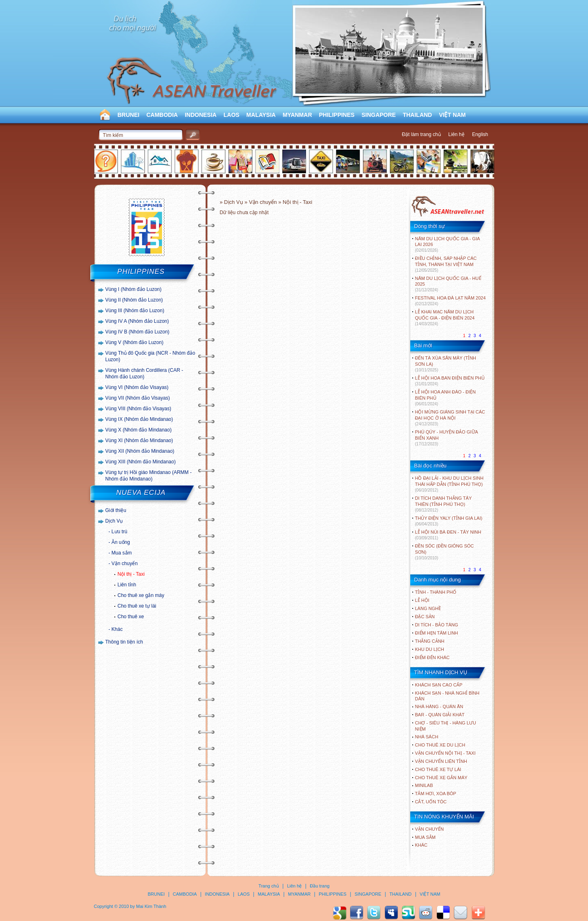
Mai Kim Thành (151, 906)
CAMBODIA (162, 115)
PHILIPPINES (337, 115)
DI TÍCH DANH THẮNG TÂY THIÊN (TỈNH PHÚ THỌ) (444, 504)
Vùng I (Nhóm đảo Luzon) (134, 289)
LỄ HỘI (422, 600)
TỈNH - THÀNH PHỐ (436, 592)
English (480, 134)
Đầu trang (320, 886)
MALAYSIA (261, 115)
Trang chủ (269, 886)
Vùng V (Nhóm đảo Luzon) (134, 342)
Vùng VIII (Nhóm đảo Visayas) (139, 409)
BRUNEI (129, 115)
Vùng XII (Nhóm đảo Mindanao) (140, 451)
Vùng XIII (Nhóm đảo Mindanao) (141, 462)
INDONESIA (201, 115)
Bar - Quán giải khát (440, 715)
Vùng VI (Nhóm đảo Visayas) (137, 387)
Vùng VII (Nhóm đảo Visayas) (138, 398)
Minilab (424, 785)
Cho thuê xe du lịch (440, 745)
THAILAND (418, 115)
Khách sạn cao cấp (439, 685)
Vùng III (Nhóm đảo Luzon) (135, 311)
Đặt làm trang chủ (421, 134)
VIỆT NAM (452, 115)
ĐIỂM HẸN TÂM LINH (437, 633)
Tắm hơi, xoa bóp (436, 794)
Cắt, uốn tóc (431, 802)
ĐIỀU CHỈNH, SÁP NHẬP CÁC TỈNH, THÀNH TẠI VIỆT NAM (446, 264)
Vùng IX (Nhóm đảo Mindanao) (139, 419)
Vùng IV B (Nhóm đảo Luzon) (137, 332)
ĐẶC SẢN (425, 617)
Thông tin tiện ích (124, 642)
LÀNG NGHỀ (428, 608)
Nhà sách (427, 737)
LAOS (231, 115)
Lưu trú (120, 532)
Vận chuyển (125, 563)
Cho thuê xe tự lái (137, 606)
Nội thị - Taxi (131, 574)
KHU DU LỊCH (430, 649)
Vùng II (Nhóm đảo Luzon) (134, 300)
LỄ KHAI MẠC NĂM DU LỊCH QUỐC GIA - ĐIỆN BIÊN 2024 (445, 318)
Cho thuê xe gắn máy (141, 595)
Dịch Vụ (114, 521)
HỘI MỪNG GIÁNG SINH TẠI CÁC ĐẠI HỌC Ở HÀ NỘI (450, 418)
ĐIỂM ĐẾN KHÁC (433, 657)
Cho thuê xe (131, 617)
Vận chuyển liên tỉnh (441, 761)
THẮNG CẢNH (430, 641)
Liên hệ (456, 134)
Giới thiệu (116, 510)
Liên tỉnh (127, 585)
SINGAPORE (379, 115)
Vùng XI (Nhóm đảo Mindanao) (139, 440)
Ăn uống (121, 542)
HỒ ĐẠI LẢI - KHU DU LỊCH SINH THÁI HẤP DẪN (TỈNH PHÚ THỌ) (449, 484)
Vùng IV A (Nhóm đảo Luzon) (137, 321)
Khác (117, 629)
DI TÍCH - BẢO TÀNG (437, 625)
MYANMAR (297, 115)
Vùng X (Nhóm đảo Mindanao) (139, 430)
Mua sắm (122, 553)
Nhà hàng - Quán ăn (439, 706)
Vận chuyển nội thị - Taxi (445, 753)
